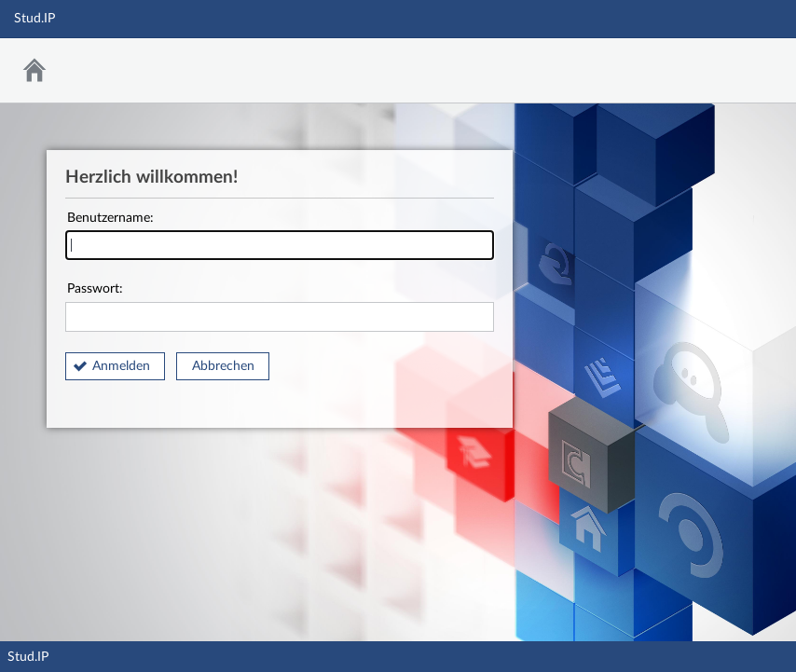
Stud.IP (28, 657)
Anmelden (121, 366)
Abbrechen (223, 366)
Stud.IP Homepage (724, 66)
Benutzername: (280, 236)
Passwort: (280, 307)
